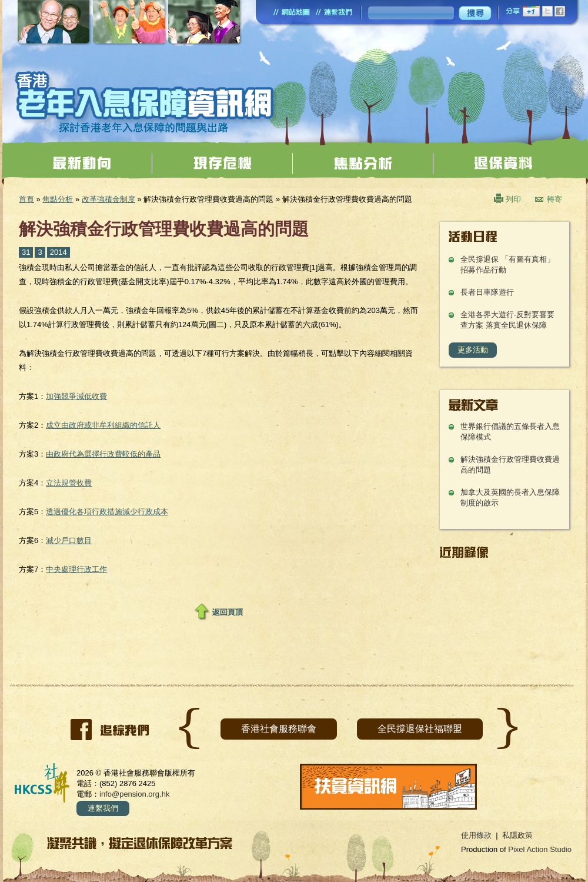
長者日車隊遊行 (487, 292)
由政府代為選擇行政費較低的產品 (103, 454)
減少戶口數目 (69, 540)
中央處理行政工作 (76, 569)
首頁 (26, 199)
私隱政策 (517, 835)
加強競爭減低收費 (76, 396)
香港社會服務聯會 (279, 729)
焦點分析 (58, 199)
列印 (513, 199)
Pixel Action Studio (540, 849)
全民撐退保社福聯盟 (420, 729)
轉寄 (554, 199)
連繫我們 (103, 808)
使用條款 (476, 835)
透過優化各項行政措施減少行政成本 (107, 512)
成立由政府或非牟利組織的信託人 (103, 425)
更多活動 (473, 350)
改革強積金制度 (108, 199)
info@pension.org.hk (134, 794)
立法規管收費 (69, 483)
